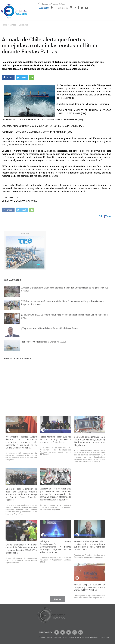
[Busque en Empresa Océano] (55, 4)
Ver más (57, 601)
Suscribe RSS (44, 8)
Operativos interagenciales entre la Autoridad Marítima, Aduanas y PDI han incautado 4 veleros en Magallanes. (90, 507)
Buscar (39, 4)
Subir (101, 216)
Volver (108, 216)
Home (4, 25)
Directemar (23, 25)
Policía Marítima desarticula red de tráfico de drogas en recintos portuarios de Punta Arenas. (55, 505)
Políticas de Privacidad (99, 637)
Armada (13, 25)
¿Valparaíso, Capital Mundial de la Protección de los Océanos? (50, 331)
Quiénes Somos (66, 637)
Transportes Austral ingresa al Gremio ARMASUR (44, 345)
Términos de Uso (81, 637)
